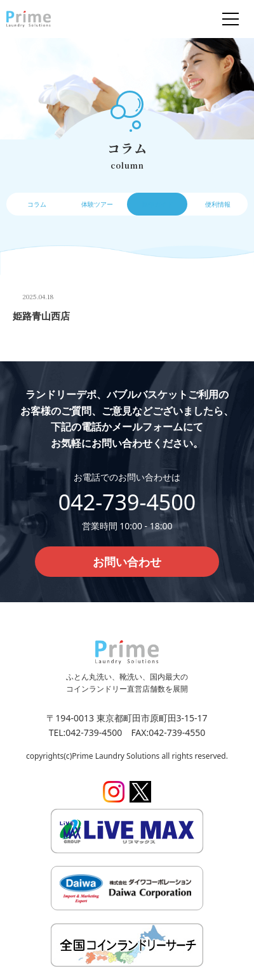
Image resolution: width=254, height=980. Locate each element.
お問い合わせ (127, 562)
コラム (37, 204)
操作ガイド (157, 204)
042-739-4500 (127, 502)
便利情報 (218, 204)
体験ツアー (97, 204)
